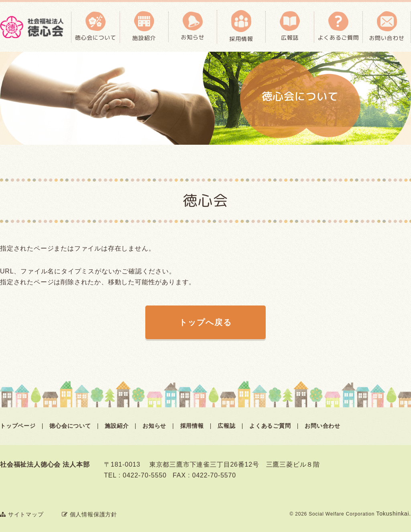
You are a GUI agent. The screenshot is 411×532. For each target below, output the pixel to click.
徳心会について (70, 426)
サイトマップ (22, 514)
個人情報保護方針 (90, 514)
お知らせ (154, 426)
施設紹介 (117, 426)
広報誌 (226, 426)
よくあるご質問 (270, 426)
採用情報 (192, 426)
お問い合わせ (322, 426)
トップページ (18, 426)
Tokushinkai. (394, 514)
